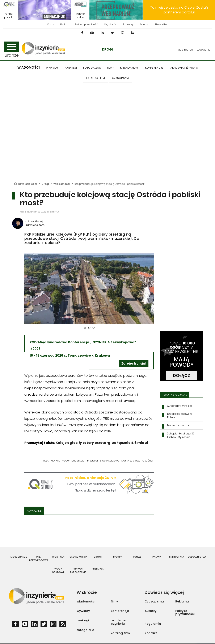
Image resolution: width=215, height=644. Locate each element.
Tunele (137, 557)
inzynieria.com (35, 225)
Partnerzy (128, 24)
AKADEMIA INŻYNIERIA (184, 68)
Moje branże (185, 50)
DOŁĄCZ (182, 375)
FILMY (110, 68)
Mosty (117, 557)
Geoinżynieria (78, 557)
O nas (51, 24)
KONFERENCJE (154, 68)
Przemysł (98, 569)
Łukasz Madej (34, 221)
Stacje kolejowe (110, 461)
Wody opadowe (58, 570)
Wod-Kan (58, 557)
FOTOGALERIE (92, 68)
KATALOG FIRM (95, 78)
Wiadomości (29, 67)
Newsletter (161, 24)
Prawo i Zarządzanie (78, 570)
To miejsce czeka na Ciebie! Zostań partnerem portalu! (179, 10)
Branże (12, 50)
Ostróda (148, 461)
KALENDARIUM (129, 68)
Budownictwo (197, 557)
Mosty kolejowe (131, 461)
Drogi (107, 49)
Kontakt (64, 24)
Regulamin (110, 24)
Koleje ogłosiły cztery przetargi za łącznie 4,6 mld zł (102, 443)
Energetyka (177, 557)
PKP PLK (55, 461)
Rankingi (71, 68)
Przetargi (92, 461)
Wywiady (52, 68)
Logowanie (204, 50)
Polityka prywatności (87, 24)
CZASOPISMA (120, 78)
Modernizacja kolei (73, 461)
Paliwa (157, 557)
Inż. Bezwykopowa (39, 558)
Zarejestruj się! (134, 363)
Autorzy (144, 24)
